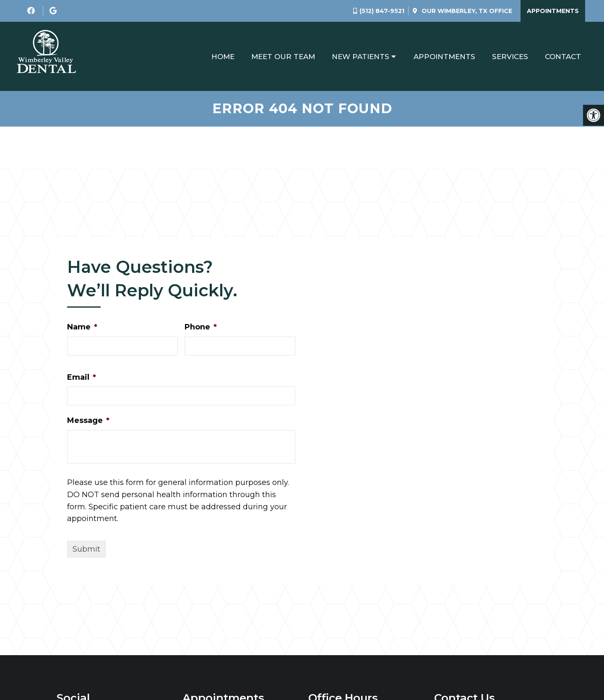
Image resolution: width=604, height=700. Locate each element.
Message (88, 420)
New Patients (361, 57)
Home (223, 57)
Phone (201, 327)
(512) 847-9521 (382, 11)
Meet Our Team (283, 57)
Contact (563, 57)
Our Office (466, 11)
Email (82, 377)
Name (82, 327)
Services (510, 57)
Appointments (553, 11)
